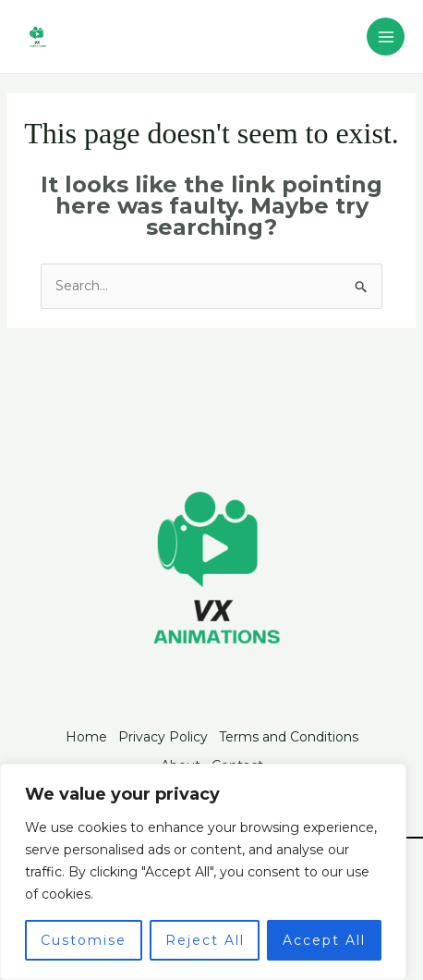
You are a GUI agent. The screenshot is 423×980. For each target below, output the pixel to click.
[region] (203, 872)
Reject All (205, 940)
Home (86, 737)
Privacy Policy (163, 737)
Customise (84, 940)
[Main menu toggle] (386, 37)
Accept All (324, 940)
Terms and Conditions (289, 737)
